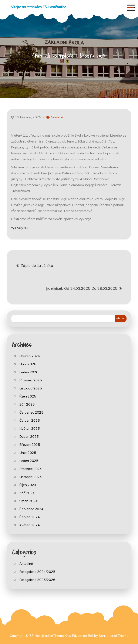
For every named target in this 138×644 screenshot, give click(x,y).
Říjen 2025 (28, 396)
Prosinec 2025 (31, 380)
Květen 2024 (30, 525)
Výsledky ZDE (20, 228)
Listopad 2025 (31, 388)
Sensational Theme (114, 636)
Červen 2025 (30, 420)
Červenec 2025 (31, 412)
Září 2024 (27, 493)
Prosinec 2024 (31, 469)
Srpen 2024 (28, 501)
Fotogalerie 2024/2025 (37, 572)
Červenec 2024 (31, 509)
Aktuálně (57, 117)
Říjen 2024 (28, 485)
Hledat (121, 318)
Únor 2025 (28, 453)
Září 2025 (27, 404)
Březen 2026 (30, 356)
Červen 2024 (30, 517)
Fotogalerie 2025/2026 (37, 580)
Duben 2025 (29, 436)
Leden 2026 (29, 372)
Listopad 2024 (31, 477)
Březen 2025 (30, 445)
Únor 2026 (28, 364)
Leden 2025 (29, 461)
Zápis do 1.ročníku (37, 265)
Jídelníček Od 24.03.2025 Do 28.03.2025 (82, 288)
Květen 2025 (30, 428)
